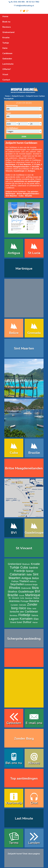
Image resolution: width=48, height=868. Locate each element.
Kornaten (26, 619)
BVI (14, 533)
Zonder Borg (24, 739)
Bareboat (29, 598)
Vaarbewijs (14, 803)
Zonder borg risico (24, 606)
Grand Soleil (16, 622)
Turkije (14, 567)
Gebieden (14, 723)
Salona (35, 615)
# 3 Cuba (36, 164)
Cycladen (14, 605)
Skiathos (13, 592)
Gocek (22, 596)
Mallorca (33, 581)
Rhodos (15, 588)
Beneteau (14, 615)
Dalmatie (23, 605)
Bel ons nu (14, 763)
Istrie (34, 609)
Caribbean (31, 612)
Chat (34, 803)
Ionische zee (17, 612)
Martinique (24, 269)
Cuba (21, 196)
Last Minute (24, 818)
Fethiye (15, 581)
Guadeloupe (19, 171)
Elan (36, 619)
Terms (14, 843)
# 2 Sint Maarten (24, 164)
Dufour (27, 622)
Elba (29, 609)
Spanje (30, 571)
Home (7, 96)
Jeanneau (14, 601)
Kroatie (35, 564)
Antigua (14, 253)
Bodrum (26, 564)
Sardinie (33, 568)
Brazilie (29, 196)
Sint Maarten (11, 196)
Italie (29, 575)
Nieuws (34, 763)
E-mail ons (34, 723)
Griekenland (15, 564)
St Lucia (34, 253)
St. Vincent (14, 598)
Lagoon (14, 619)
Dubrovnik (26, 588)
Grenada (34, 333)
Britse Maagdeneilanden (28, 194)
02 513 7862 (34, 2)
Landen (34, 843)
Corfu (22, 598)
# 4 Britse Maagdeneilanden (24, 165)
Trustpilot (9, 99)
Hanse (35, 622)
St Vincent (24, 548)
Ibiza (35, 588)
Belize (14, 333)
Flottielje (24, 615)
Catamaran (18, 574)
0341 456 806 (19, 2)
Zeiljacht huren (18, 96)
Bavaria (34, 601)
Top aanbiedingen (24, 778)
